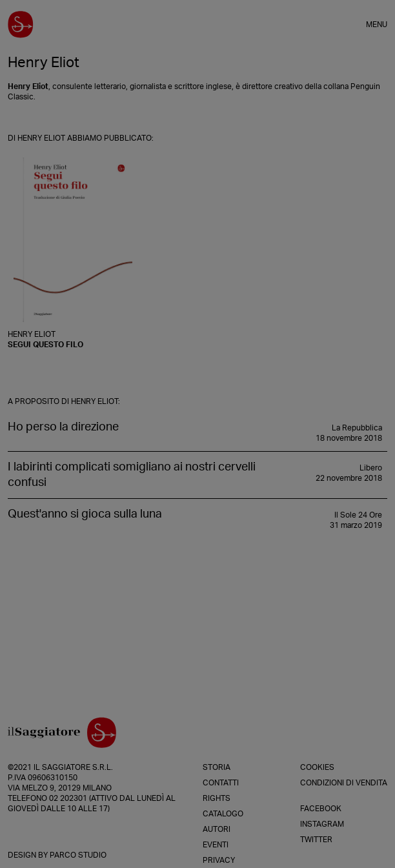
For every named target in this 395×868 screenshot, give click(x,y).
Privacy (219, 860)
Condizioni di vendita (344, 783)
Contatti (221, 783)
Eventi (216, 845)
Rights (217, 798)
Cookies (317, 767)
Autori (217, 829)
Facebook (321, 809)
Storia (217, 767)
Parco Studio (78, 855)
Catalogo (223, 814)
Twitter (316, 840)
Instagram (322, 824)
